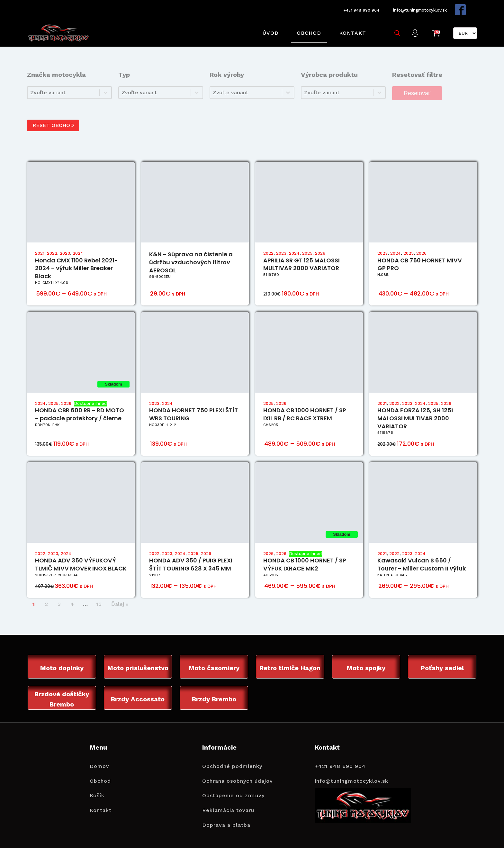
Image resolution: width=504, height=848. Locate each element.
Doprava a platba (226, 817)
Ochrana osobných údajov (238, 773)
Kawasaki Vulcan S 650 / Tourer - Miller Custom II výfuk (422, 556)
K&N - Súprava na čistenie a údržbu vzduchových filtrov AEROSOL (191, 254)
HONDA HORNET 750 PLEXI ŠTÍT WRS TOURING (194, 406)
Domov (99, 758)
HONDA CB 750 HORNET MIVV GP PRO (420, 256)
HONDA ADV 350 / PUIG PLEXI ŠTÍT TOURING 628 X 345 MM (191, 556)
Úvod (269, 28)
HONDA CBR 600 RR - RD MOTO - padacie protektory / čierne (80, 406)
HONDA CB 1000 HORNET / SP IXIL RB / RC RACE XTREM (305, 406)
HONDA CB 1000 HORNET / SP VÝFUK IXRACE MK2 (305, 556)
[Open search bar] (396, 28)
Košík (97, 788)
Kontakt (351, 28)
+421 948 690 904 (357, 9)
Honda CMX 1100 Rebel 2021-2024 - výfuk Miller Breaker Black (76, 260)
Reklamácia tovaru (228, 802)
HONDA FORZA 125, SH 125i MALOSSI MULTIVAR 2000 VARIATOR (415, 410)
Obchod (307, 28)
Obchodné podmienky (232, 758)
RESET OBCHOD (55, 117)
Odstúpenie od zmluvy (233, 788)
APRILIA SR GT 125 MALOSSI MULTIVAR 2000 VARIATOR (301, 256)
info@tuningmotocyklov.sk (419, 8)
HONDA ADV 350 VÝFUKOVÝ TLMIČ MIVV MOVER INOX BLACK (81, 556)
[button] (415, 28)
